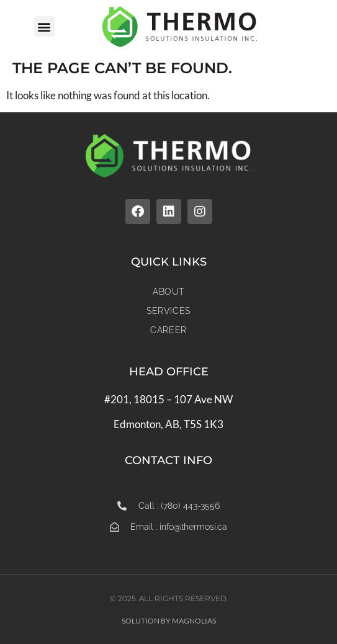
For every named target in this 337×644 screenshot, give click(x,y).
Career (168, 330)
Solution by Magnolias (169, 621)
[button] (44, 26)
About (168, 292)
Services (168, 311)
